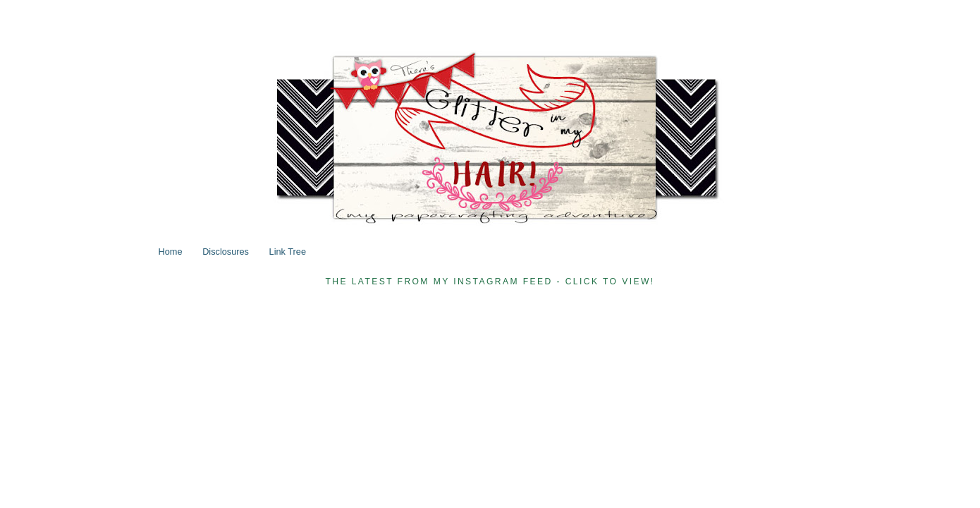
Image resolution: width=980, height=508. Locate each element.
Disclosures (226, 252)
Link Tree (288, 252)
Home (171, 252)
